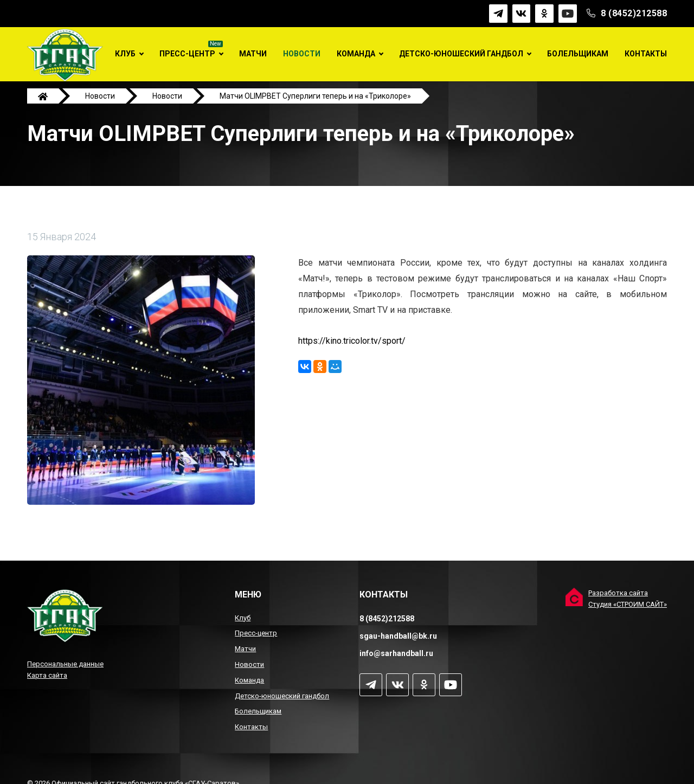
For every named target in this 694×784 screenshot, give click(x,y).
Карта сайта (47, 675)
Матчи (253, 54)
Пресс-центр (187, 54)
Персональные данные (65, 664)
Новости (302, 54)
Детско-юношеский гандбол (461, 54)
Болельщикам (578, 54)
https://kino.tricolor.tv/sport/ (352, 351)
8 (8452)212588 (634, 13)
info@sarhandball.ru (396, 653)
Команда (356, 54)
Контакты (646, 54)
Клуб (125, 54)
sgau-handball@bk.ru (398, 636)
